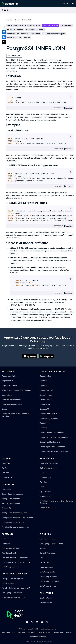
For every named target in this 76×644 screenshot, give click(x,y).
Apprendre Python (10, 376)
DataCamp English (48, 572)
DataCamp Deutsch (48, 586)
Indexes (27, 38)
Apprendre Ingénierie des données (17, 390)
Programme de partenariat (13, 597)
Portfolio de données (49, 508)
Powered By (63, 108)
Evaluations (7, 395)
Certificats (6, 489)
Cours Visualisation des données (54, 437)
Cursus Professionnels (11, 400)
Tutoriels (43, 482)
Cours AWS (45, 409)
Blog (42, 473)
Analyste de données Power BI (15, 513)
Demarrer (6, 463)
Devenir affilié (46, 603)
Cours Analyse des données (52, 432)
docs (17, 20)
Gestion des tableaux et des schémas (24, 25)
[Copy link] (4, 27)
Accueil (9, 20)
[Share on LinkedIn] (4, 32)
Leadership (45, 562)
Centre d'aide (46, 598)
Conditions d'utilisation (37, 637)
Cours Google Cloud (48, 414)
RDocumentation (47, 496)
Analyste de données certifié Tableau (18, 518)
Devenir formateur (48, 553)
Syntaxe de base (51, 25)
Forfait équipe (8, 583)
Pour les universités (10, 553)
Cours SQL (44, 386)
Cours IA (43, 428)
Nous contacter (46, 567)
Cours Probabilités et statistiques (54, 451)
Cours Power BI (46, 390)
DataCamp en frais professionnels (17, 562)
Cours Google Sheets (49, 418)
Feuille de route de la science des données (16, 415)
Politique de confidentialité (29, 629)
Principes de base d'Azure (13, 522)
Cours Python (46, 376)
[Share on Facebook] (4, 37)
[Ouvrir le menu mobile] (73, 4)
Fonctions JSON (14, 38)
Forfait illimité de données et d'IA (16, 588)
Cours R (43, 381)
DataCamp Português (49, 581)
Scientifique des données (13, 494)
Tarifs (4, 468)
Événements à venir (48, 468)
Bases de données (15, 30)
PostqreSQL (27, 20)
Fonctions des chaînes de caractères (24, 34)
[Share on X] (4, 42)
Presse (43, 558)
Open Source (45, 492)
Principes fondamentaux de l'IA (15, 527)
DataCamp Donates (10, 567)
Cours (4, 409)
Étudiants (6, 544)
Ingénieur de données (11, 503)
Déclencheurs (67, 25)
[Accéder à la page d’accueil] (10, 4)
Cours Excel (45, 423)
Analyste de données (11, 499)
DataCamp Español (48, 577)
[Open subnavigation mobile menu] (6, 10)
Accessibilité (59, 633)
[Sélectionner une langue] (65, 4)
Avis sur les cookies (49, 629)
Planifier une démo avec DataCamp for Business (57, 502)
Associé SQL (7, 508)
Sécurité (5, 473)
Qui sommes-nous (47, 539)
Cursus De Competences (12, 404)
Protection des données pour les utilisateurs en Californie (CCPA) (27, 633)
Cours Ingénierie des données (52, 447)
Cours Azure (45, 404)
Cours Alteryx (46, 400)
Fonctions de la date (35, 30)
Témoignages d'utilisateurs (51, 544)
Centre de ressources (49, 463)
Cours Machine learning (50, 442)
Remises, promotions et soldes (15, 558)
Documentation (8, 477)
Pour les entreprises (10, 548)
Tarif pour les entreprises (13, 579)
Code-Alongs (45, 477)
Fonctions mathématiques (54, 34)
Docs (42, 487)
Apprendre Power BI (10, 386)
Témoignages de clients (12, 593)
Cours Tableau (46, 395)
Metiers (43, 548)
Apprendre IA (8, 381)
